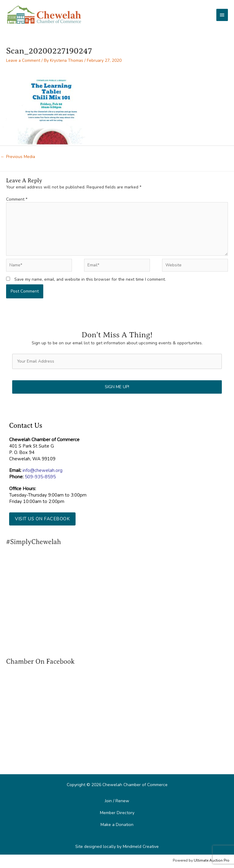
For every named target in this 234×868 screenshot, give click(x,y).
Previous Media (18, 157)
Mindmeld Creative (141, 847)
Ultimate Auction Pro (212, 860)
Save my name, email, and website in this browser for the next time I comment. (90, 279)
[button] (42, 519)
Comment (17, 199)
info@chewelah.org (43, 470)
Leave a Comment (23, 60)
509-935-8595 (40, 477)
